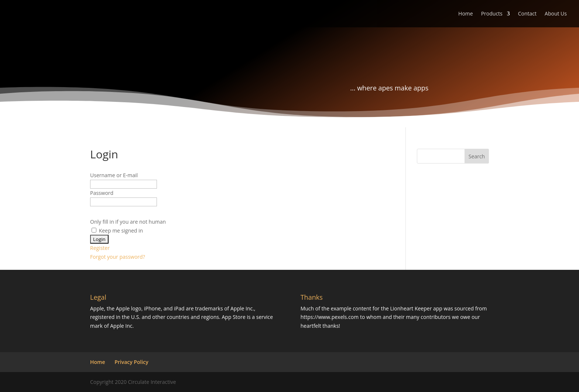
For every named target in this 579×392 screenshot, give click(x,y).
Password (102, 193)
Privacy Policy (131, 362)
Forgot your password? (118, 257)
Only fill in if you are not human (128, 222)
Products (492, 14)
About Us (556, 14)
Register (100, 248)
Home (466, 14)
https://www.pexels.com (330, 317)
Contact (527, 14)
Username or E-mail (114, 175)
